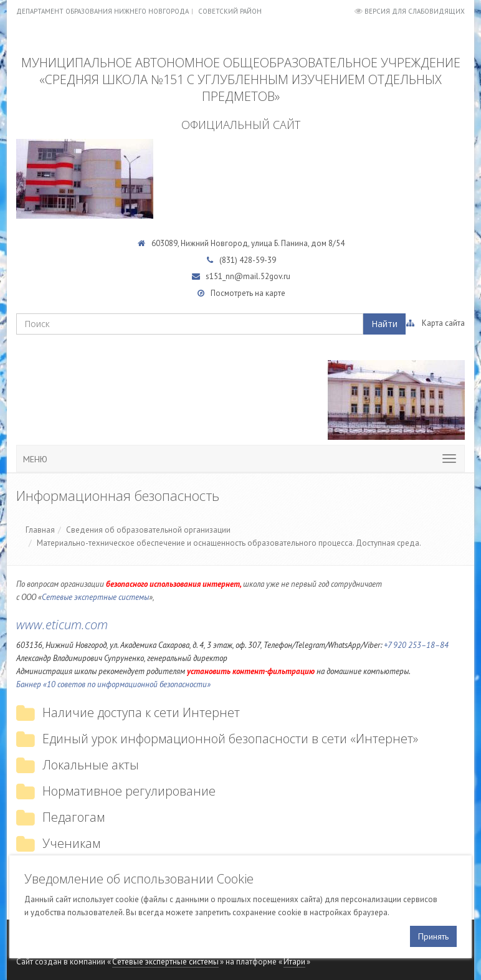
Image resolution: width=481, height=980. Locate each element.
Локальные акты (91, 765)
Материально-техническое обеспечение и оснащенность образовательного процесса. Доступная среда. (229, 543)
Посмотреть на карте (248, 293)
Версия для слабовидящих (415, 11)
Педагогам (74, 817)
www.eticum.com (62, 625)
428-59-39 (258, 260)
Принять (433, 936)
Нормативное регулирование (129, 791)
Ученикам (71, 843)
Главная (40, 530)
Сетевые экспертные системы (95, 597)
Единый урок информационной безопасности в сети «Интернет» (230, 739)
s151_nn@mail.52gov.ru (248, 276)
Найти (384, 324)
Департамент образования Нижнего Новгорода (102, 11)
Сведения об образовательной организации (148, 530)
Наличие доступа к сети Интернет (141, 712)
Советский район (230, 11)
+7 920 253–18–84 (416, 645)
